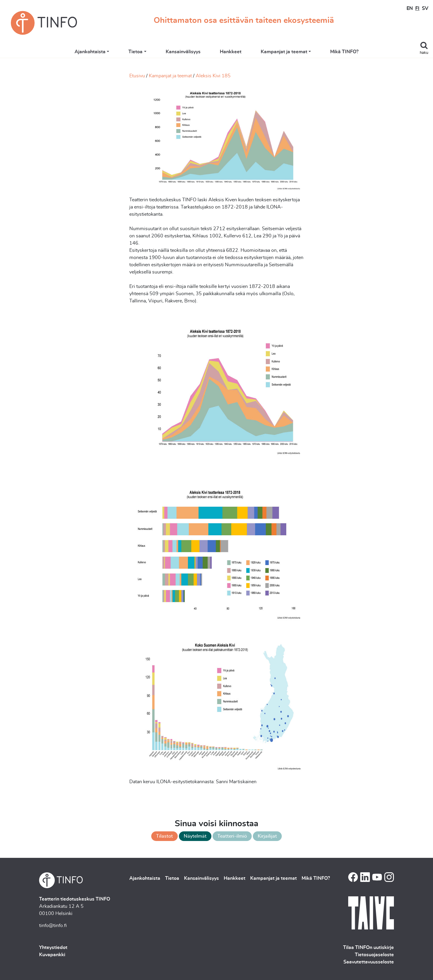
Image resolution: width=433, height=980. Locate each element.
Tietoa (135, 52)
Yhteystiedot (53, 948)
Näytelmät (195, 836)
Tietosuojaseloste (374, 955)
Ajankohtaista (90, 52)
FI (417, 8)
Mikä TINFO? (344, 52)
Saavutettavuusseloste (369, 962)
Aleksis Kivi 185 (213, 76)
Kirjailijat (267, 836)
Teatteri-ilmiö (232, 836)
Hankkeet (231, 52)
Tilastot (164, 836)
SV (425, 8)
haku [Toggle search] (424, 53)
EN (410, 8)
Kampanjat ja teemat (284, 52)
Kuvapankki (52, 955)
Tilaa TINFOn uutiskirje (369, 948)
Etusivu (137, 76)
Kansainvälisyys (183, 52)
